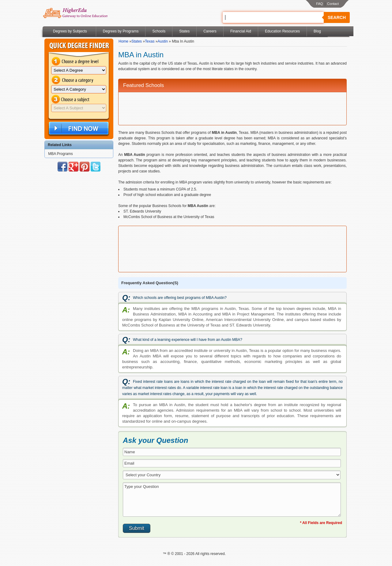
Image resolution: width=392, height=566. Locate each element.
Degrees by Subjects (70, 31)
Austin (162, 41)
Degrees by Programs (121, 31)
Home (123, 41)
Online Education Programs (75, 13)
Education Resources (282, 31)
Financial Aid (241, 31)
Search (337, 17)
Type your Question (232, 500)
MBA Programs (60, 154)
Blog (317, 31)
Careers (210, 31)
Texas (150, 41)
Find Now (78, 128)
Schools (159, 31)
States (184, 31)
